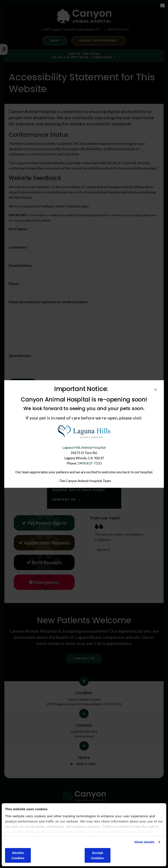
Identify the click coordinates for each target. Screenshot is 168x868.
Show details (144, 842)
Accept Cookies (97, 855)
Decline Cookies (18, 855)
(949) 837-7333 (90, 463)
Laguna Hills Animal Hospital (84, 447)
